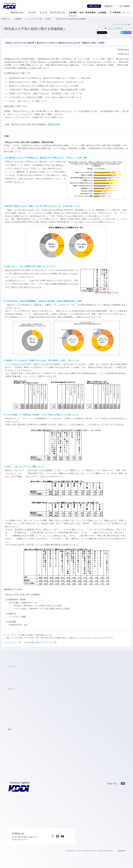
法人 (129, 13)
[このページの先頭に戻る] (116, 783)
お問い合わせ (94, 6)
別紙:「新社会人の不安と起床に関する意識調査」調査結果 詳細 (32, 124)
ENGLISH (108, 6)
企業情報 (18, 19)
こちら (44, 117)
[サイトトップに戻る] (9, 6)
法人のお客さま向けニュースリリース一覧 (41, 642)
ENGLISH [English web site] (122, 851)
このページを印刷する (113, 28)
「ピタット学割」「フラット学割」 (90, 59)
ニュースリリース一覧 (33, 19)
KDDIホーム (6, 19)
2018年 (48, 19)
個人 (124, 13)
